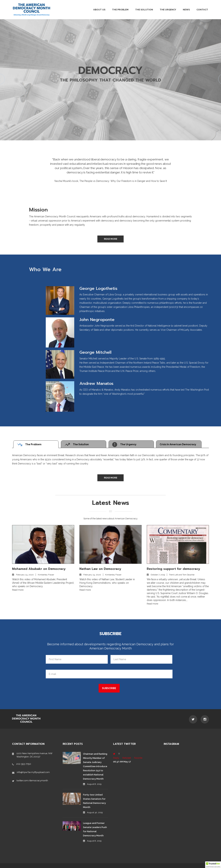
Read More (111, 239)
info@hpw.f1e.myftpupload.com (33, 772)
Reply (116, 758)
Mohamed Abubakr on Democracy (39, 569)
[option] (110, 168)
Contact (202, 10)
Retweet (127, 758)
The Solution (144, 10)
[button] (213, 865)
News (186, 10)
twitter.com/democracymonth (32, 781)
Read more (18, 590)
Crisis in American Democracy (178, 444)
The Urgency (168, 10)
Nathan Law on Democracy (100, 569)
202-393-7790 (24, 764)
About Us (99, 10)
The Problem (120, 10)
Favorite (138, 758)
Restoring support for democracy (173, 569)
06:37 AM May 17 (122, 762)
